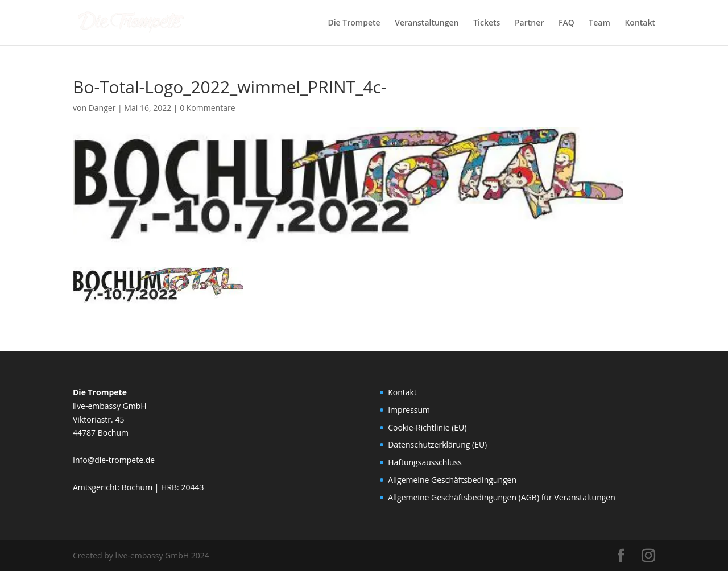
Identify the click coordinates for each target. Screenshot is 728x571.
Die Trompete (354, 23)
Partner (529, 23)
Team (599, 23)
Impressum (409, 410)
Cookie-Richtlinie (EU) (427, 427)
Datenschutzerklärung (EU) (437, 444)
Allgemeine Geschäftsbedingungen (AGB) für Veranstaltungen (502, 497)
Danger (102, 108)
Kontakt (640, 23)
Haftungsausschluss (425, 462)
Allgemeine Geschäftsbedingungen (452, 480)
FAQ (566, 23)
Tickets (487, 23)
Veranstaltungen (427, 23)
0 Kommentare (207, 108)
